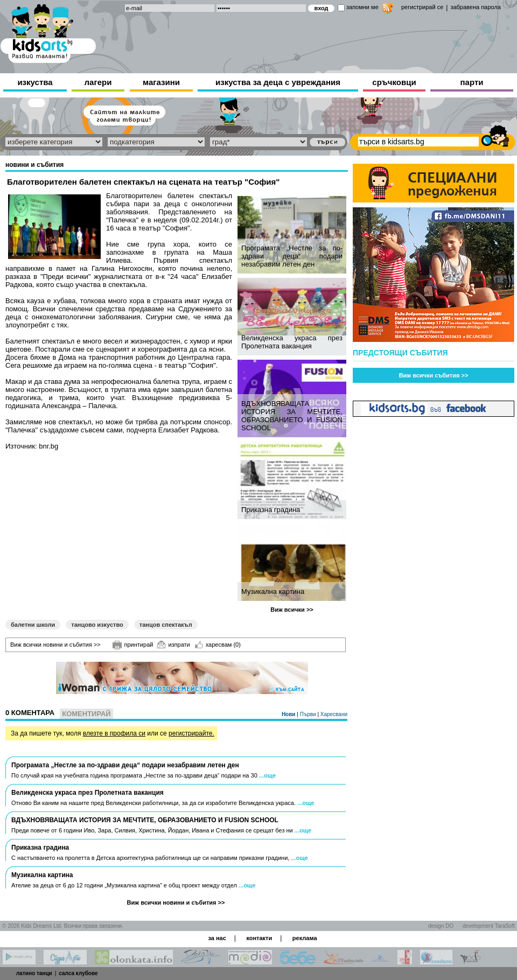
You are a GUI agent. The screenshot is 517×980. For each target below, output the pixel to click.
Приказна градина (271, 510)
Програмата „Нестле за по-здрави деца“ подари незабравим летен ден (292, 256)
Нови (289, 714)
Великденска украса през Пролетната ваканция (292, 342)
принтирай (133, 645)
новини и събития (34, 165)
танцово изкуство (97, 625)
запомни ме (362, 7)
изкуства (35, 82)
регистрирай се (422, 7)
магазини (161, 82)
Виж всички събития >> (434, 375)
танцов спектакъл (166, 625)
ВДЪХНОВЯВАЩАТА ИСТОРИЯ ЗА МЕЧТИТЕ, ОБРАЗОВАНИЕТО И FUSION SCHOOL (292, 416)
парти (472, 82)
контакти (259, 938)
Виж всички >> (292, 610)
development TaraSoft (489, 926)
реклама (305, 938)
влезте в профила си (114, 733)
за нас (217, 938)
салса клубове (78, 973)
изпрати (173, 645)
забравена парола (475, 7)
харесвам (218, 645)
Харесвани (334, 714)
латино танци (34, 973)
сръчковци (394, 82)
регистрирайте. (191, 733)
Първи (309, 714)
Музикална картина (273, 591)
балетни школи (33, 625)
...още (267, 775)
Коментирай (86, 714)
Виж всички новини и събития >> (55, 645)
